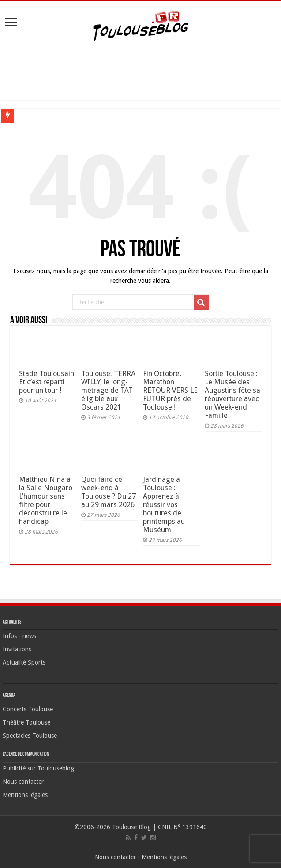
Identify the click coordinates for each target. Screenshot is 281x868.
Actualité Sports (24, 662)
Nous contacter (23, 782)
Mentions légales (25, 795)
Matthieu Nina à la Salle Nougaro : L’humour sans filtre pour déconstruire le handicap (47, 500)
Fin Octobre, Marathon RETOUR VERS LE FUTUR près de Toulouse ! (170, 390)
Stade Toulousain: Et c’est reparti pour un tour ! (47, 382)
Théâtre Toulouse (26, 722)
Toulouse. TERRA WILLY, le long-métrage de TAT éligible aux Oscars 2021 (108, 390)
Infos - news (19, 636)
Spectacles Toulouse (30, 736)
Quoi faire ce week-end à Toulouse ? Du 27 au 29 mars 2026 (109, 492)
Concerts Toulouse (28, 709)
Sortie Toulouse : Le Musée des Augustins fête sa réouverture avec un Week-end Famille (232, 395)
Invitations (17, 649)
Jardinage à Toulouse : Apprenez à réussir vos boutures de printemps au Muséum (164, 505)
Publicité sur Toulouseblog (38, 768)
